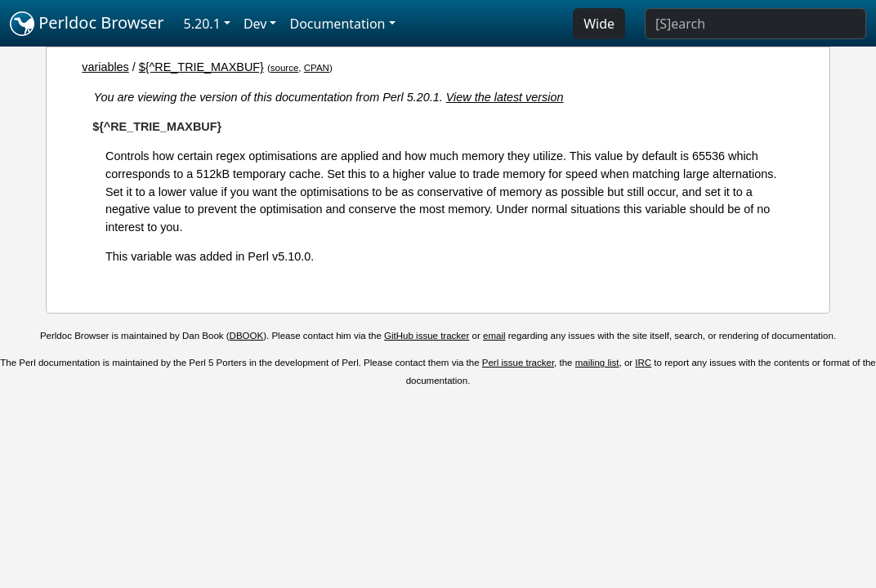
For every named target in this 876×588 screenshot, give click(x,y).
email (494, 336)
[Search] (755, 24)
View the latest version (505, 97)
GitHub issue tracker (427, 336)
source (285, 68)
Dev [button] (255, 24)
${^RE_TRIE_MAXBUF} (201, 67)
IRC (643, 363)
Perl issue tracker (518, 363)
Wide (599, 24)
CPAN (317, 68)
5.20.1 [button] (202, 24)
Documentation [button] (337, 24)
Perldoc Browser (87, 24)
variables (105, 67)
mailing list (597, 363)
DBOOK (247, 336)
